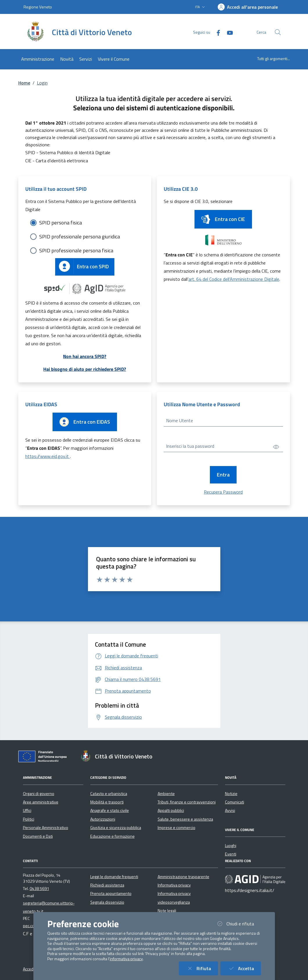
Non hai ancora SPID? (85, 356)
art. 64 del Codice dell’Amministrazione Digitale (234, 279)
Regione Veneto (38, 7)
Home (24, 83)
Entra (223, 475)
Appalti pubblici (171, 810)
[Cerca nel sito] (278, 32)
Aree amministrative (41, 802)
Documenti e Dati (38, 836)
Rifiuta (202, 968)
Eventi (231, 854)
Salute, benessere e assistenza (185, 819)
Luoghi (231, 846)
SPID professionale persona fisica (76, 250)
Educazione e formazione (112, 836)
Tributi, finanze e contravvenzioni (187, 802)
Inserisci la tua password (190, 446)
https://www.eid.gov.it (48, 456)
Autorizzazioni (103, 819)
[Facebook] (216, 32)
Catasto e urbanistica (109, 794)
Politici (29, 819)
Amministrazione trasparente (183, 877)
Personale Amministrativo (46, 828)
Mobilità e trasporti (107, 802)
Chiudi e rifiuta (238, 924)
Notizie (231, 794)
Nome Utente (180, 420)
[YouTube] (228, 32)
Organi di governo (39, 794)
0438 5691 (39, 889)
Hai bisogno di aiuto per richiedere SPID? (85, 369)
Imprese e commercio (176, 828)
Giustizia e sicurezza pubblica (116, 828)
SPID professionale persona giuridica (80, 237)
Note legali (167, 911)
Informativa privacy (174, 885)
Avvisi (230, 810)
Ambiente (166, 794)
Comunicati (235, 802)
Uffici (27, 810)
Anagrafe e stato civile (110, 810)
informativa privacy (126, 959)
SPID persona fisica (61, 223)
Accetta (244, 968)
